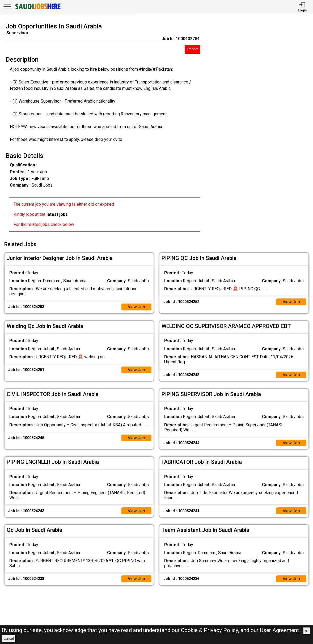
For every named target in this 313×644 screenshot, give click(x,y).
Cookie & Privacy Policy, (211, 630)
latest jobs (57, 214)
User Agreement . (281, 630)
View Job (136, 306)
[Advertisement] (261, 129)
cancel (9, 639)
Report (193, 49)
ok (307, 631)
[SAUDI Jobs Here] (37, 9)
